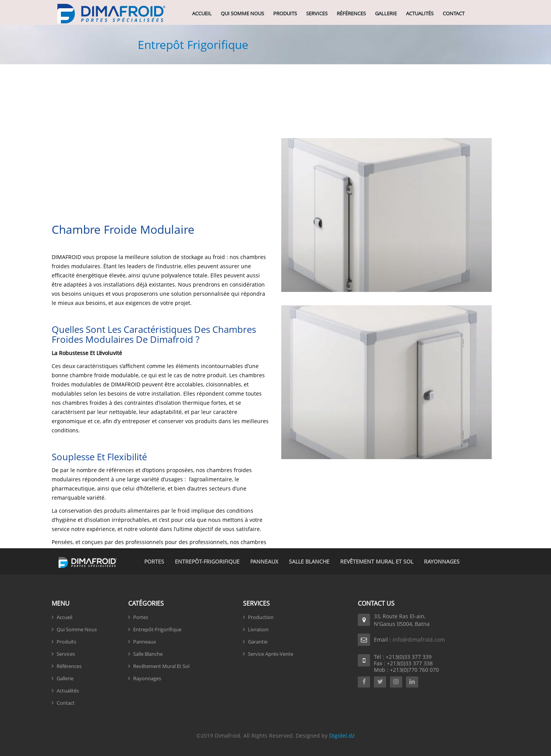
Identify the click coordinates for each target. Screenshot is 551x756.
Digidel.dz (342, 736)
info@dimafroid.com (419, 640)
